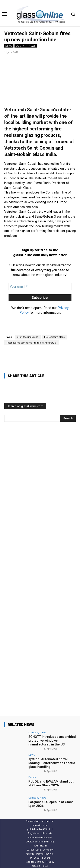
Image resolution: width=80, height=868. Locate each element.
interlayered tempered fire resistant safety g (31, 343)
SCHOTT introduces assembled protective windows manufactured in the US (52, 741)
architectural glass (28, 337)
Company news (26, 46)
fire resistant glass (54, 337)
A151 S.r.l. (48, 829)
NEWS (9, 46)
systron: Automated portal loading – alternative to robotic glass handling (52, 763)
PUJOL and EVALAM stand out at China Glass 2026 (51, 783)
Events (32, 777)
